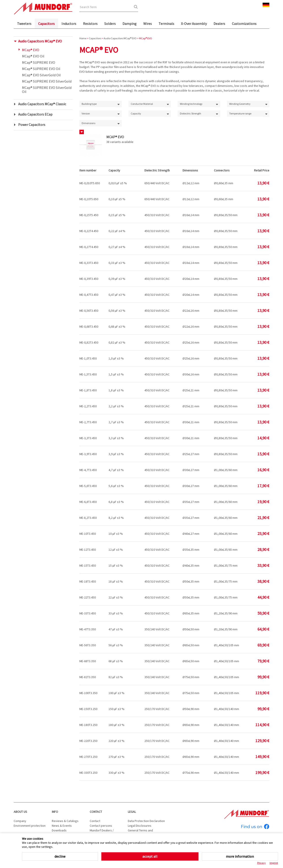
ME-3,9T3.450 (88, 454)
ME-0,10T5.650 (89, 199)
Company (20, 821)
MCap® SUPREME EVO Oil (41, 69)
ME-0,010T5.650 (90, 183)
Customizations (244, 24)
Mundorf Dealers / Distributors (102, 833)
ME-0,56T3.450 (89, 311)
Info (55, 812)
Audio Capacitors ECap (35, 114)
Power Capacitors (32, 125)
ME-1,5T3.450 (88, 374)
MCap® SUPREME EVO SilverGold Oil (47, 90)
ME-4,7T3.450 (88, 470)
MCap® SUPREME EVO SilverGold (47, 81)
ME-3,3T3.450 (88, 438)
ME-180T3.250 (88, 725)
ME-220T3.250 (88, 741)
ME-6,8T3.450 (88, 502)
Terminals (166, 24)
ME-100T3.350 (88, 693)
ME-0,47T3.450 (89, 295)
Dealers (219, 24)
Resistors (90, 24)
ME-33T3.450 (88, 613)
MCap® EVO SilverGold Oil (41, 75)
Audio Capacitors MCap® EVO (40, 41)
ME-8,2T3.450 (88, 518)
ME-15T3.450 (88, 566)
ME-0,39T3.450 (89, 279)
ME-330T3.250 (88, 773)
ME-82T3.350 (88, 677)
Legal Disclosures (140, 826)
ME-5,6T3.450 (88, 486)
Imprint (274, 863)
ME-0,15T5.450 (89, 215)
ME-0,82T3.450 (89, 342)
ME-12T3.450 (88, 550)
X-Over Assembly (194, 24)
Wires (148, 24)
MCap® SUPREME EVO (39, 62)
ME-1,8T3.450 (88, 390)
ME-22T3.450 (88, 597)
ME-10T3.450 (88, 534)
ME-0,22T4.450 (89, 231)
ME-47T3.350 (88, 629)
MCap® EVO (31, 50)
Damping (130, 24)
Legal (132, 812)
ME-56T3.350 (88, 645)
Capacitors (46, 24)
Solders (110, 24)
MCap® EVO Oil (33, 56)
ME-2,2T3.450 (88, 406)
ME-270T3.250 (88, 757)
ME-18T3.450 (88, 581)
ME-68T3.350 (88, 661)
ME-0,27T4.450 (89, 247)
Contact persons (101, 826)
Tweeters (24, 24)
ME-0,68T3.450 (89, 327)
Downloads (59, 830)
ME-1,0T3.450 (88, 358)
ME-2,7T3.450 (88, 422)
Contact (96, 812)
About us (20, 812)
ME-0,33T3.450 (89, 263)
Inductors (69, 24)
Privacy (261, 863)
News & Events (62, 826)
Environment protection (30, 826)
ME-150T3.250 (88, 709)
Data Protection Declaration (146, 821)
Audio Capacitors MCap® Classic (42, 104)
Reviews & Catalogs (65, 821)
